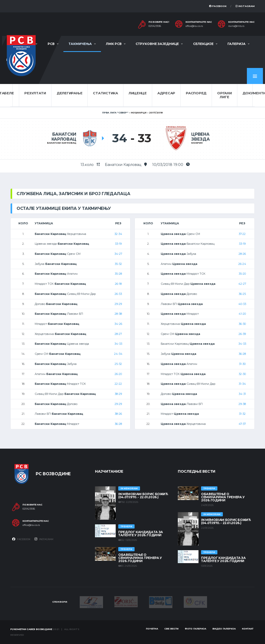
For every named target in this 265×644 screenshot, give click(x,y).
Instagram (245, 6)
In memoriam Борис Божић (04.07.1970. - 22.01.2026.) (143, 496)
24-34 (118, 354)
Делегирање (69, 93)
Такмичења (80, 44)
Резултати (35, 93)
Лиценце (138, 93)
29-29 (118, 304)
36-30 (242, 324)
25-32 (118, 364)
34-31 (242, 394)
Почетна (152, 629)
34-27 (118, 254)
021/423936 (155, 26)
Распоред (196, 93)
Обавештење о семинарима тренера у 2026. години (140, 558)
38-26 (118, 414)
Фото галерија (196, 629)
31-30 (242, 364)
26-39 (242, 334)
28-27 (118, 334)
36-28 (118, 424)
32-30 (242, 374)
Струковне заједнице (157, 44)
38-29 (118, 394)
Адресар (166, 93)
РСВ (51, 44)
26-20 (118, 374)
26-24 (242, 264)
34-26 (118, 324)
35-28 (118, 274)
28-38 (118, 314)
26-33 (118, 294)
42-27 (242, 284)
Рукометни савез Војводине (31, 629)
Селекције (203, 44)
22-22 (118, 384)
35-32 (118, 264)
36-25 (242, 294)
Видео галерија (224, 629)
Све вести (171, 629)
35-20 (242, 274)
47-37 (242, 424)
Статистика (105, 93)
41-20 (242, 314)
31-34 (242, 384)
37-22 (242, 234)
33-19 (118, 244)
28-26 (242, 254)
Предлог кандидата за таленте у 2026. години (141, 534)
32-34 (118, 234)
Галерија (237, 44)
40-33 (242, 304)
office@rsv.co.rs (194, 26)
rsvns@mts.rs (236, 26)
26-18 (118, 284)
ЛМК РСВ (114, 44)
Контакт (248, 629)
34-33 (118, 344)
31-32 (242, 414)
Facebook (218, 6)
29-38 (242, 404)
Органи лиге (224, 95)
